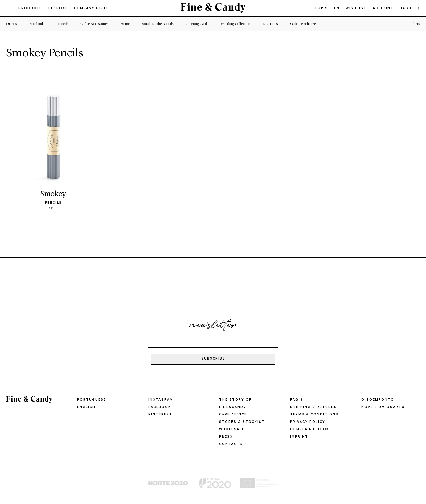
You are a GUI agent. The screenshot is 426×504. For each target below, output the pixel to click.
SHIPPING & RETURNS (313, 407)
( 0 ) (415, 9)
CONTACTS (231, 444)
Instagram (161, 400)
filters (416, 24)
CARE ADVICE (233, 415)
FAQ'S (297, 400)
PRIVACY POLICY (308, 422)
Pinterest (160, 415)
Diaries (12, 24)
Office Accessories (94, 24)
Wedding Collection (236, 24)
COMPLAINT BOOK (310, 430)
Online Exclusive (303, 24)
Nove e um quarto (383, 407)
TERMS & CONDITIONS (314, 415)
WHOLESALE (232, 430)
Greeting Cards (197, 24)
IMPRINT (299, 437)
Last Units (270, 24)
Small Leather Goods (158, 24)
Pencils (63, 24)
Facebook (160, 407)
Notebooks (37, 24)
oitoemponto (378, 400)
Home (125, 24)
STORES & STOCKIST (242, 422)
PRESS (226, 437)
